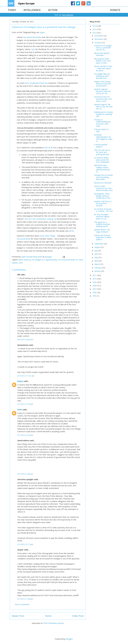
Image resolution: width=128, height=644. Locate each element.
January (98, 271)
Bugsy (20, 381)
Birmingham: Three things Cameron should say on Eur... (103, 196)
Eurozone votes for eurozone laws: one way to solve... (103, 99)
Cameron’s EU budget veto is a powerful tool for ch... (103, 48)
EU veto (79, 260)
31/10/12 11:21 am (26, 376)
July (96, 251)
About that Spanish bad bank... (102, 54)
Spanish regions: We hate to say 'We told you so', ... (103, 107)
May (96, 257)
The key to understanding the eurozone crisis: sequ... (102, 123)
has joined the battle (32, 37)
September (99, 244)
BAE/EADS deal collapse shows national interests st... (102, 168)
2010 (95, 279)
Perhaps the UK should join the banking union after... (103, 177)
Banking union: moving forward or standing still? (103, 114)
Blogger (69, 639)
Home (48, 616)
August (98, 247)
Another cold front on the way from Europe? (103, 204)
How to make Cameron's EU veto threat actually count (103, 188)
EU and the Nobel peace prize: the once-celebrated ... (102, 160)
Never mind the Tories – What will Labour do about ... (103, 68)
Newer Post (18, 616)
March (97, 264)
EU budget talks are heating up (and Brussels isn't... (102, 76)
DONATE (115, 10)
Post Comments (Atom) (54, 623)
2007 (95, 289)
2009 (95, 282)
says (33, 49)
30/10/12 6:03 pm (25, 339)
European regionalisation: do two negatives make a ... (103, 138)
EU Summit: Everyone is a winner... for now (103, 210)
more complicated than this (36, 83)
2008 (95, 286)
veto (21, 263)
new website (68, 15)
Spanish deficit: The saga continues (102, 231)
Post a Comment (22, 604)
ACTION (53, 10)
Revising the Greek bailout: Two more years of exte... (102, 61)
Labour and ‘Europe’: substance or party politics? (103, 237)
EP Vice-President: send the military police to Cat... (102, 217)
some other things (47, 236)
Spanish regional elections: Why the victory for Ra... (102, 91)
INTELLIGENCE (32, 10)
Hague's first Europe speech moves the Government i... (102, 84)
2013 (95, 29)
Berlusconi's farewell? (103, 183)
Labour (15, 263)
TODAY (12, 10)
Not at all (48, 148)
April (96, 261)
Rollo (20, 410)
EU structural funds (67, 260)
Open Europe (26, 3)
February (98, 268)
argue (42, 32)
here (71, 231)
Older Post (78, 616)
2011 (95, 275)
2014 (95, 26)
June (96, 254)
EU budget (36, 260)
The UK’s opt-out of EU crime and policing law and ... (102, 152)
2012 (95, 33)
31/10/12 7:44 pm (25, 599)
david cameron (25, 260)
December (99, 36)
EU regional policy (50, 260)
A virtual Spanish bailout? (101, 146)
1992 (95, 296)
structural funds (23, 239)
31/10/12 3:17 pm (25, 544)
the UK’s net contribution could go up (41, 219)
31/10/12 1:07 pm (25, 404)
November (99, 39)
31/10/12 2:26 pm (25, 474)
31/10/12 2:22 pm (25, 435)
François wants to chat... (101, 130)
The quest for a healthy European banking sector (102, 224)
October (98, 43)
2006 (95, 292)
